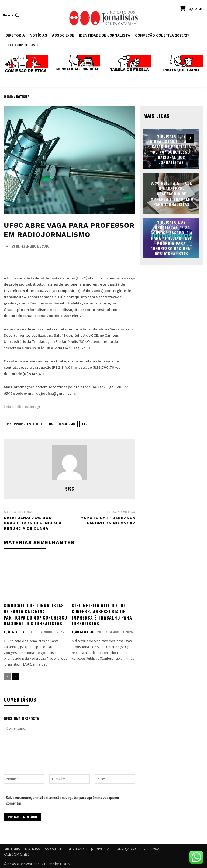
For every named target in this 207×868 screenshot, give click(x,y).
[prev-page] (7, 675)
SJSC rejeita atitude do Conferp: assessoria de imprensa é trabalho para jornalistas (102, 614)
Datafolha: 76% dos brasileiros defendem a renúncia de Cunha (33, 523)
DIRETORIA (12, 848)
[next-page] (16, 675)
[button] (11, 15)
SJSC (70, 489)
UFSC (86, 424)
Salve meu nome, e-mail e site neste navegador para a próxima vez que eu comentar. (62, 799)
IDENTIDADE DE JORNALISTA (88, 848)
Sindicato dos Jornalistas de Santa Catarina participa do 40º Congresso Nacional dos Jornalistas (35, 614)
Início (8, 97)
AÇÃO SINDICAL (14, 632)
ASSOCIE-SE (53, 848)
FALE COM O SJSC (17, 854)
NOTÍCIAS (23, 97)
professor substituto (24, 424)
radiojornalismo (62, 424)
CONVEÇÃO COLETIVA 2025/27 (138, 848)
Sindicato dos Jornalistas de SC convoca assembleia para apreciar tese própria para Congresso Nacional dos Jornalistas (171, 238)
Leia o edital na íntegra (23, 407)
